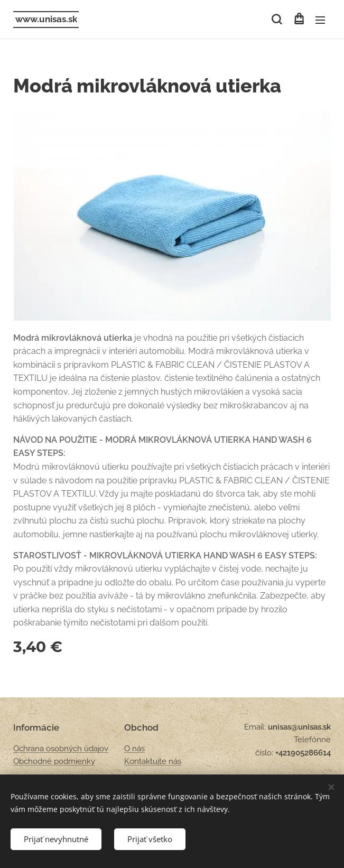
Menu (320, 20)
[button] (277, 20)
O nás (134, 749)
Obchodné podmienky (54, 761)
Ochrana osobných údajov (61, 749)
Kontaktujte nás (153, 761)
